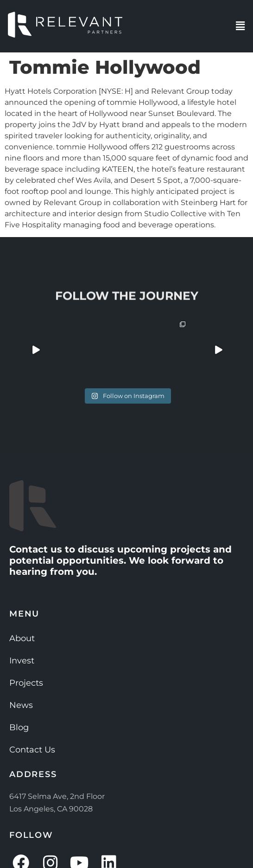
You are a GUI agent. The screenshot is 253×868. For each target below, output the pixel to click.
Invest (22, 661)
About (22, 638)
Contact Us (32, 750)
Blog (19, 727)
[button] (240, 26)
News (21, 705)
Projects (26, 683)
